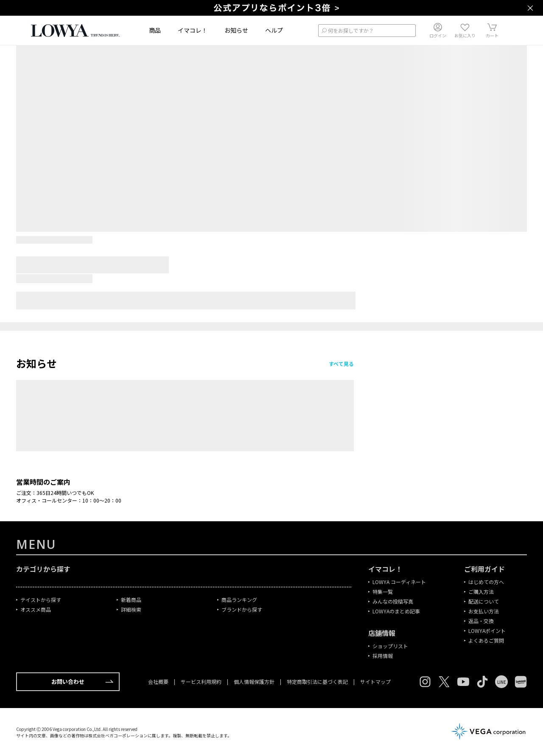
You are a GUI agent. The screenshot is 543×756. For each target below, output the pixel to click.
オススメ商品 (36, 609)
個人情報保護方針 (254, 682)
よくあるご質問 (486, 640)
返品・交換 (481, 621)
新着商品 (131, 600)
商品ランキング (239, 600)
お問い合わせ (83, 682)
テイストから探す (41, 600)
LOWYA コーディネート (399, 582)
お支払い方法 (484, 611)
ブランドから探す (242, 609)
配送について (484, 601)
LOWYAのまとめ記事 (396, 611)
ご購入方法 (481, 592)
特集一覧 (383, 592)
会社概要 (159, 682)
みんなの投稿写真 (393, 601)
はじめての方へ (486, 582)
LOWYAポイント (487, 631)
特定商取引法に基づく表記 (317, 682)
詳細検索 (131, 609)
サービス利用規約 (201, 682)
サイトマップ (375, 682)
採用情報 (383, 656)
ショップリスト (390, 646)
